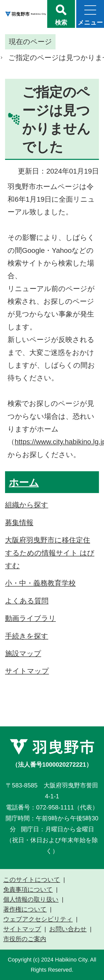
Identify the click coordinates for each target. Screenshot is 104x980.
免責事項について (28, 890)
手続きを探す (27, 636)
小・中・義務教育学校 (40, 583)
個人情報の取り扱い (31, 899)
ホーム (24, 483)
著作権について (25, 909)
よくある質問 (27, 601)
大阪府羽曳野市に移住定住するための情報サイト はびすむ (50, 553)
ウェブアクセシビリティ (38, 919)
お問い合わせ (68, 929)
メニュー (90, 22)
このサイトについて (32, 880)
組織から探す (27, 505)
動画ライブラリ (30, 618)
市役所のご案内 (25, 939)
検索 (61, 22)
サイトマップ (27, 671)
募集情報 (19, 523)
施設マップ (23, 654)
